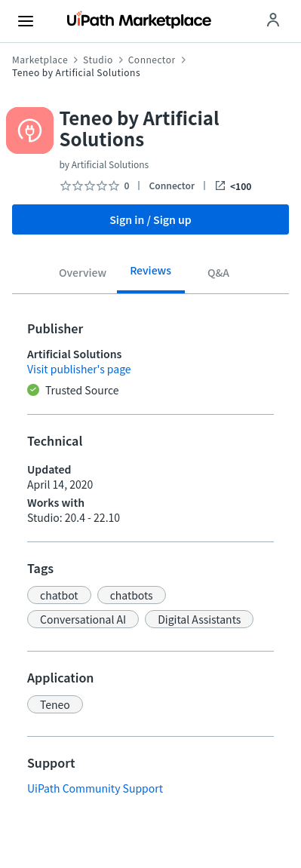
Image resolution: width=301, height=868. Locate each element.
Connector (152, 60)
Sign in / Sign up (150, 219)
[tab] (83, 275)
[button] (59, 595)
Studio (98, 60)
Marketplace (40, 60)
